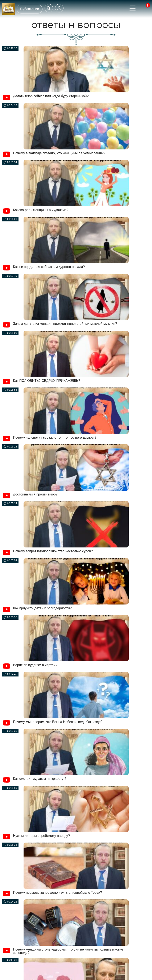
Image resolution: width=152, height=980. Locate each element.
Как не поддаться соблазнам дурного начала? (49, 267)
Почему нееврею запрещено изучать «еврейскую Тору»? (57, 893)
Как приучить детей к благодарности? (42, 608)
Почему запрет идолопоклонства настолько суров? (53, 551)
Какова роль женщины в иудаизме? (41, 210)
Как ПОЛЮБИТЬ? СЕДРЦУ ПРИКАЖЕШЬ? (47, 381)
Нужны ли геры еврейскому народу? (41, 836)
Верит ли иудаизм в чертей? (35, 665)
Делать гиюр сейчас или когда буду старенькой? (51, 96)
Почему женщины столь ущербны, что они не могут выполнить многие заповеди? (68, 951)
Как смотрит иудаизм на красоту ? (40, 779)
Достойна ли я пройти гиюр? (35, 494)
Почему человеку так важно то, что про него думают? (55, 437)
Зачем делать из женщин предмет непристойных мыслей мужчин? (65, 324)
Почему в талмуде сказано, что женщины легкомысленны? (59, 153)
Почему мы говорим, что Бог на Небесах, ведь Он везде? (58, 722)
